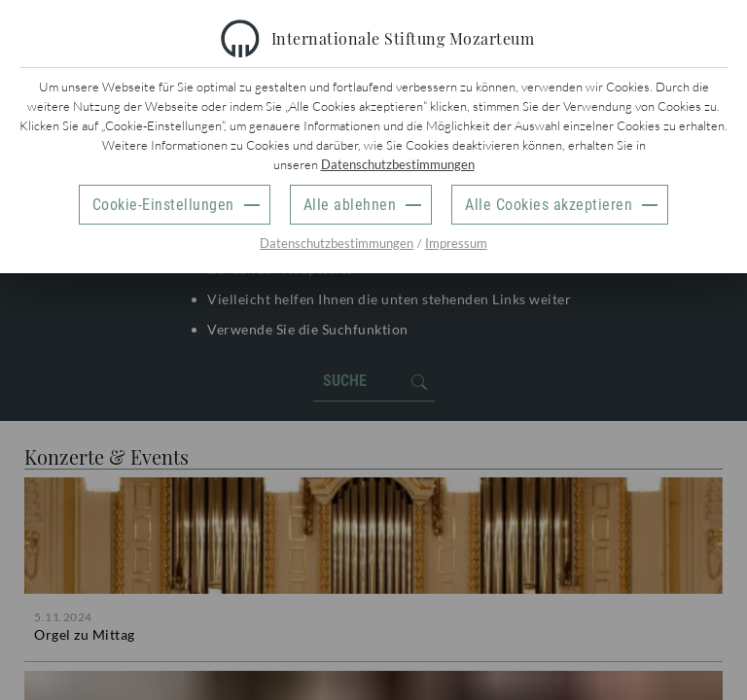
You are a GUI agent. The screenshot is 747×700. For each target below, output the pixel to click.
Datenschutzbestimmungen (398, 164)
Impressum (456, 243)
